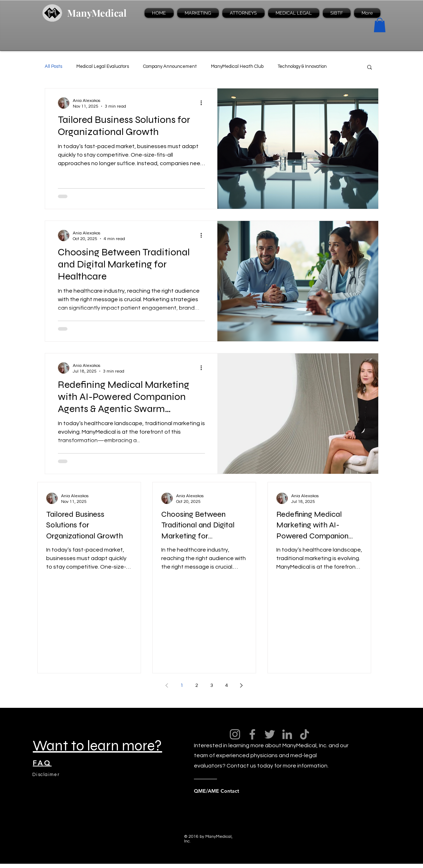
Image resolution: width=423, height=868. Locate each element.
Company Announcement (170, 66)
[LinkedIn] (287, 734)
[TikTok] (305, 734)
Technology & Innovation (302, 66)
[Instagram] (235, 734)
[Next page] (242, 685)
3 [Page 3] (212, 685)
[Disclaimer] (47, 775)
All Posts (53, 66)
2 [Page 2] (197, 685)
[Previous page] (167, 685)
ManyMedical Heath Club (237, 66)
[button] (380, 25)
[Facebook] (252, 734)
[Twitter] (270, 734)
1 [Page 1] (182, 685)
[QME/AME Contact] (223, 791)
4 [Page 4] (227, 685)
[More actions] (204, 103)
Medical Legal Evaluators (103, 66)
